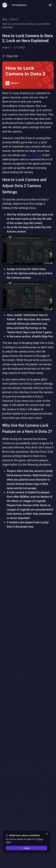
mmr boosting (34, 155)
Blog (5, 19)
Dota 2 (14, 19)
